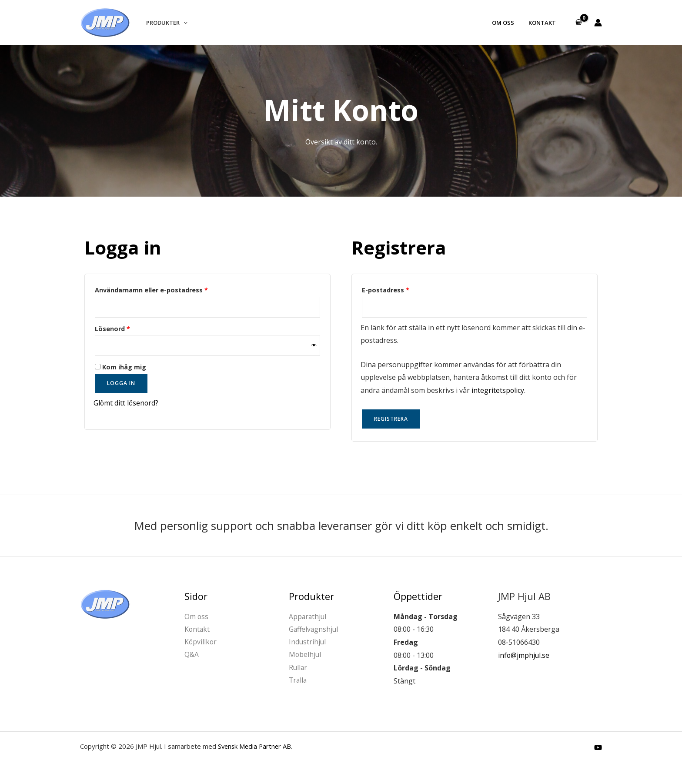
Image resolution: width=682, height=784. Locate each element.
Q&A (192, 655)
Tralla (298, 681)
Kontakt (543, 23)
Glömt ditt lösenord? (127, 403)
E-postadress (407, 289)
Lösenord (134, 328)
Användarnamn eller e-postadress (173, 289)
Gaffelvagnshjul (314, 630)
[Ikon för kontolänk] (598, 23)
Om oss (507, 23)
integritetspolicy (498, 390)
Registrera (391, 419)
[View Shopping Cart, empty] (578, 23)
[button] (182, 23)
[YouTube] (598, 747)
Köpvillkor (201, 642)
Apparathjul (308, 616)
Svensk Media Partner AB (256, 746)
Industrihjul (308, 642)
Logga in (121, 384)
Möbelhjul (305, 655)
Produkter (165, 23)
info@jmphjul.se (524, 655)
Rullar (298, 668)
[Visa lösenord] (314, 346)
